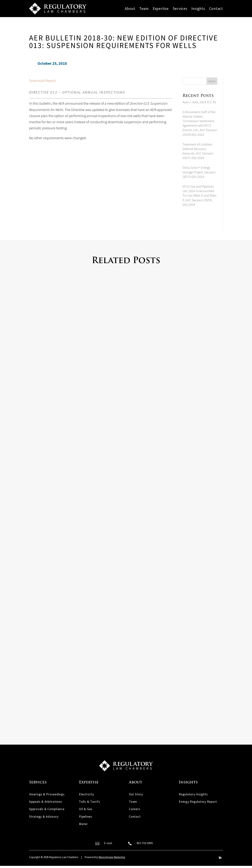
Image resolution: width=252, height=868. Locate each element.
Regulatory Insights (193, 796)
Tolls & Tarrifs (89, 804)
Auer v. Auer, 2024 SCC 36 (199, 102)
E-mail (108, 845)
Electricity (86, 796)
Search (212, 81)
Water (83, 826)
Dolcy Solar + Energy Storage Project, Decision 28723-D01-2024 (199, 172)
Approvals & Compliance (47, 811)
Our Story (136, 796)
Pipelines (86, 819)
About (130, 9)
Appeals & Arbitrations (46, 804)
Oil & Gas (86, 811)
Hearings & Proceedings (47, 796)
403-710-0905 (145, 845)
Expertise (161, 9)
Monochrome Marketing (112, 859)
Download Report (42, 80)
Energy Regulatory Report (198, 804)
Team (144, 9)
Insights (198, 9)
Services (180, 9)
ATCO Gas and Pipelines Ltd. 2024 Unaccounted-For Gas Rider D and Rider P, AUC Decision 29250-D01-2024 (199, 196)
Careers (134, 811)
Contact (216, 9)
